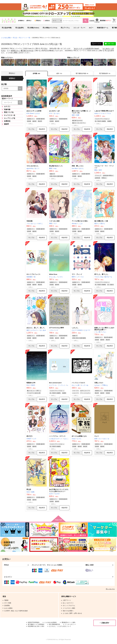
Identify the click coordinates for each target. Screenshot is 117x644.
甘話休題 (29, 221)
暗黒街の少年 (31, 383)
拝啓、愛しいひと (78, 166)
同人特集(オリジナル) (50, 28)
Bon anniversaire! (55, 383)
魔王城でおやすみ (27, 51)
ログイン (108, 21)
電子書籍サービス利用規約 (36, 625)
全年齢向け (21, 21)
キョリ (97, 436)
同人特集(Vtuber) (33, 28)
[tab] (59, 74)
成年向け (29, 21)
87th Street (95, 49)
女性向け (47, 21)
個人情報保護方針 (55, 625)
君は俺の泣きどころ (56, 166)
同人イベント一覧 (25, 38)
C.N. (3, 51)
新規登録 (103, 21)
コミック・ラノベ (79, 28)
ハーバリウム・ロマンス (57, 436)
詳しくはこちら (110, 589)
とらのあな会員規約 (51, 623)
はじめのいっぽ (108, 49)
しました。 (75, 328)
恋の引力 (29, 436)
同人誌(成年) (20, 28)
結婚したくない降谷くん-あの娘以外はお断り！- (104, 329)
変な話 (29, 490)
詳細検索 (92, 21)
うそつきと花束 (54, 221)
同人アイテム (65, 28)
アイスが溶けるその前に (80, 221)
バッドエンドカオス (78, 383)
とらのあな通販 (6, 38)
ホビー (91, 28)
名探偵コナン (15, 51)
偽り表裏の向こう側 (101, 221)
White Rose (53, 275)
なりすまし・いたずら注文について (60, 627)
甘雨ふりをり (99, 383)
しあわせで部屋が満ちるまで (104, 111)
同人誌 (15, 38)
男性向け (38, 21)
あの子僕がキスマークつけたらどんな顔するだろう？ (59, 491)
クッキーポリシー (70, 625)
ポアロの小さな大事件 (57, 328)
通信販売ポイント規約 (68, 623)
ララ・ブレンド (77, 275)
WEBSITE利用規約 (34, 623)
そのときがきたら (32, 166)
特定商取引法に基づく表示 (36, 627)
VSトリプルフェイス (33, 275)
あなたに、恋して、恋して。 (36, 328)
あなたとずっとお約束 (82, 49)
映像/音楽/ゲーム (103, 28)
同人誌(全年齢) (7, 28)
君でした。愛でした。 (102, 275)
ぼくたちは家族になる (79, 436)
